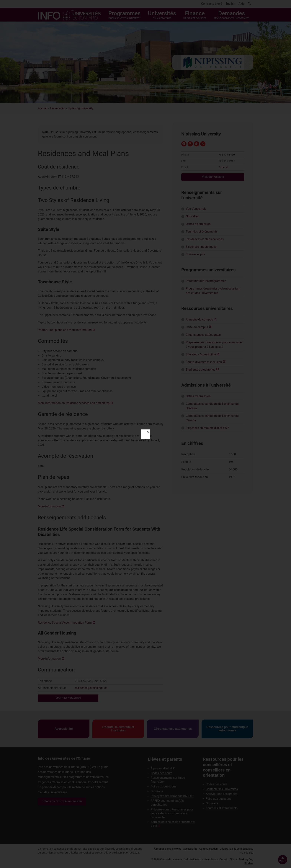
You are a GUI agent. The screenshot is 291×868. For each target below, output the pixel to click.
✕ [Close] (148, 432)
